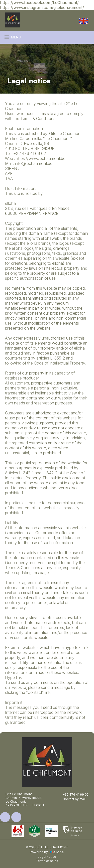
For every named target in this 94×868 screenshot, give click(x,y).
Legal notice (47, 857)
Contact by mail (71, 799)
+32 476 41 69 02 (73, 794)
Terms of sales (47, 861)
